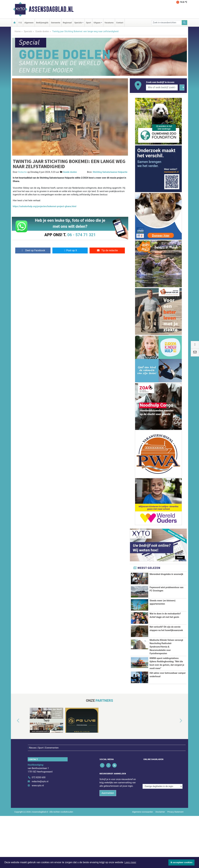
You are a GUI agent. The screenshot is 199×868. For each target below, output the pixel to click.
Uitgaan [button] (97, 23)
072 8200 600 (39, 771)
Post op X (70, 250)
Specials (28, 31)
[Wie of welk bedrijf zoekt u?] (162, 87)
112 (20, 23)
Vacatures (109, 23)
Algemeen (29, 23)
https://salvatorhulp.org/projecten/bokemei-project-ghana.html (45, 206)
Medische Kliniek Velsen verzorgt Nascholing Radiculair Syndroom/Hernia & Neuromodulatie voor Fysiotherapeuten (166, 647)
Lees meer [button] (130, 862)
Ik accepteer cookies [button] (182, 862)
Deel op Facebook (33, 250)
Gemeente (56, 23)
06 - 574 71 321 (81, 235)
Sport (88, 23)
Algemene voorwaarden (143, 805)
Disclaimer (160, 805)
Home (18, 31)
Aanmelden (108, 787)
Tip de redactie (107, 250)
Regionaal (67, 23)
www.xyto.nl (38, 779)
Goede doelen (42, 31)
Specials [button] (78, 23)
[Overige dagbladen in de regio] (163, 764)
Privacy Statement (176, 805)
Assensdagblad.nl (51, 9)
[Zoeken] (185, 23)
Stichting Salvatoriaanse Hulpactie (110, 172)
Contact (120, 23)
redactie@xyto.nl (40, 775)
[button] (15, 721)
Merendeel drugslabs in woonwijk (166, 574)
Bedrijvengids (42, 23)
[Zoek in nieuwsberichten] (167, 23)
